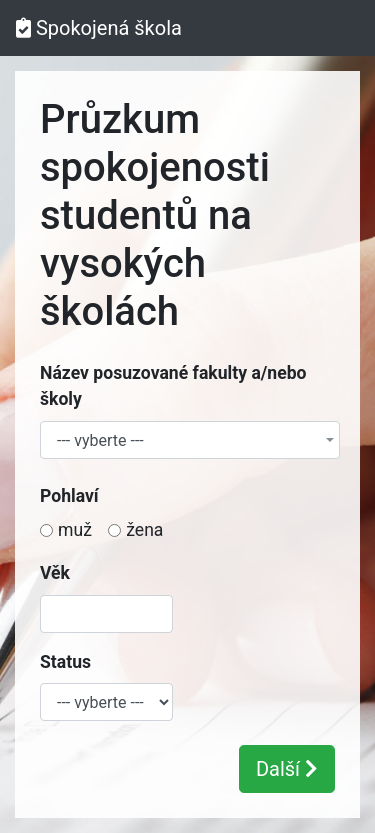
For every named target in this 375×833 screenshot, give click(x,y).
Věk (55, 573)
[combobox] (190, 440)
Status (65, 662)
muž (75, 530)
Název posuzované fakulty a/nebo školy (173, 386)
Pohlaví (69, 496)
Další (287, 769)
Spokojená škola (99, 28)
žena (144, 530)
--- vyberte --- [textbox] (100, 441)
